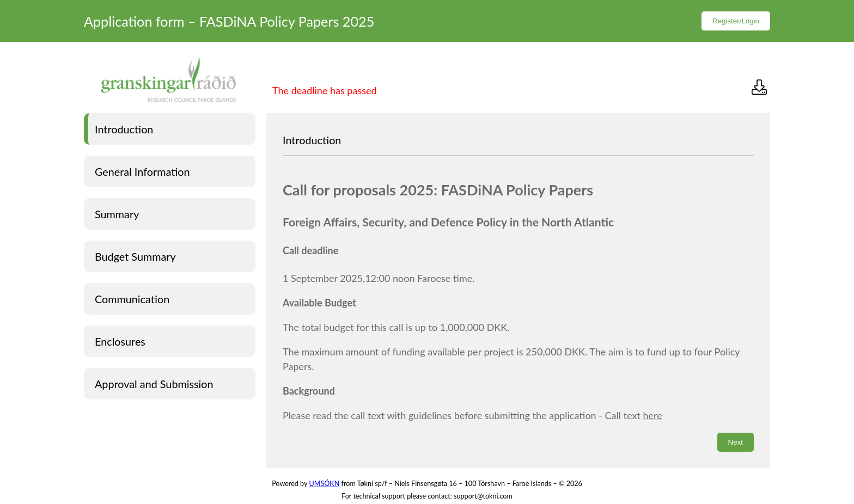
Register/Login (736, 21)
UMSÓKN (324, 484)
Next (736, 442)
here (652, 415)
